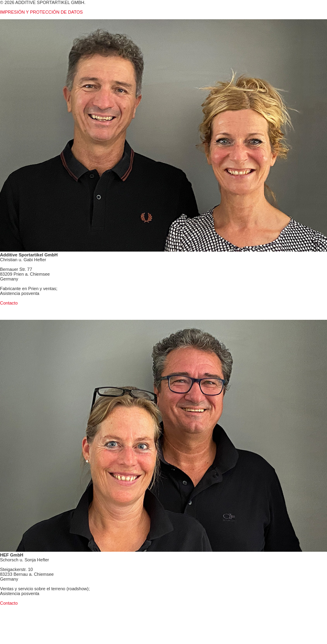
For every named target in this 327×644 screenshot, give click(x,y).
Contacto (9, 303)
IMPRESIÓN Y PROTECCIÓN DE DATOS (41, 12)
